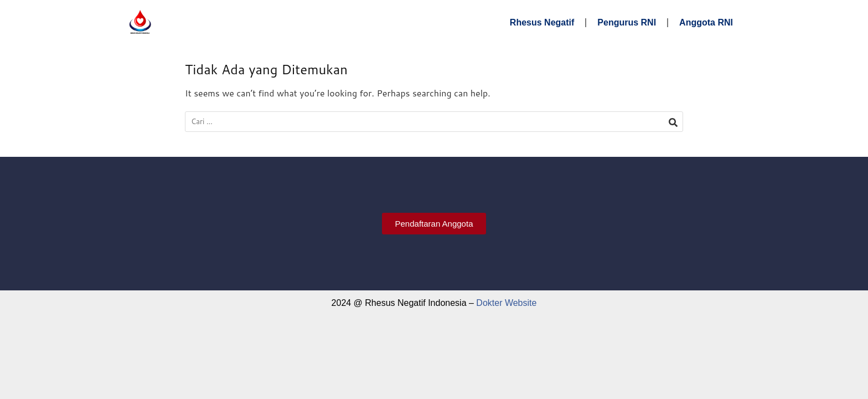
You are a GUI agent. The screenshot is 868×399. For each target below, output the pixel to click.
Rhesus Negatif (542, 22)
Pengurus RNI (627, 22)
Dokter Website (506, 303)
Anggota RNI (706, 22)
